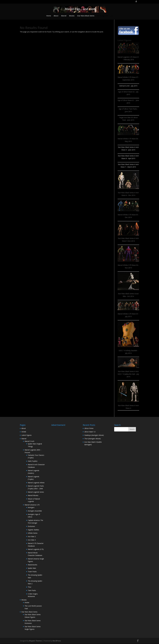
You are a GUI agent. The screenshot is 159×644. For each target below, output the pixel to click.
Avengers (31, 508)
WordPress (57, 641)
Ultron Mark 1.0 (90, 432)
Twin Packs (32, 591)
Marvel (64, 16)
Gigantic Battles (33, 530)
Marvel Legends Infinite (36, 483)
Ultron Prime (89, 429)
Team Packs (32, 572)
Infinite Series (33, 533)
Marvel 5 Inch (29, 441)
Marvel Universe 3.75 (32, 505)
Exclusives (31, 527)
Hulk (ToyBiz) (33, 461)
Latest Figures (26, 435)
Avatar (27, 603)
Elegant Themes (36, 641)
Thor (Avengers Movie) (93, 439)
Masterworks (33, 565)
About (56, 16)
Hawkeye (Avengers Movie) (94, 435)
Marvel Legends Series (36, 492)
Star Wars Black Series (86, 16)
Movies (72, 16)
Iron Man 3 (32, 540)
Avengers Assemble (35, 511)
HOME (24, 432)
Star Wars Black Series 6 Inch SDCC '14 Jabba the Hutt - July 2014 (128, 374)
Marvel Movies (33, 496)
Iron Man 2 (32, 537)
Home (48, 16)
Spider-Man (32, 568)
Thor (30, 587)
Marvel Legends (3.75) (36, 549)
